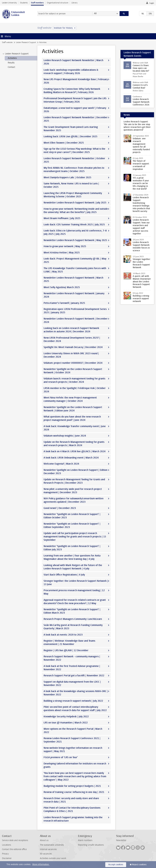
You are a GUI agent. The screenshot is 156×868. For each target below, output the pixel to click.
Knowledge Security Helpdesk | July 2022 (66, 716)
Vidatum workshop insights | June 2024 (65, 436)
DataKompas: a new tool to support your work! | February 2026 (75, 110)
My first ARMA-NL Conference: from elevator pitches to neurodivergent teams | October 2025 (74, 170)
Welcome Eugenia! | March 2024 (61, 464)
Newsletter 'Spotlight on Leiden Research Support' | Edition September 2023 (72, 525)
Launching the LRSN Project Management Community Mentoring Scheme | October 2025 (73, 195)
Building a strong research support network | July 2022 (73, 701)
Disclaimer (7, 858)
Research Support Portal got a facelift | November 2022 (74, 675)
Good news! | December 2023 (60, 508)
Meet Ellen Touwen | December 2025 (64, 143)
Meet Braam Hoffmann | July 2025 (62, 218)
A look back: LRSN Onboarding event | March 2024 (71, 458)
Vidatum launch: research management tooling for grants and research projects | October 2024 (74, 380)
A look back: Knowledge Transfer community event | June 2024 (75, 428)
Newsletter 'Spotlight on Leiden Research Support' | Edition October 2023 (72, 516)
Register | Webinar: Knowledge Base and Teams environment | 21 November (69, 642)
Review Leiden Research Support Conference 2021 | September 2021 (72, 740)
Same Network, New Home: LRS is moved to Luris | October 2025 (71, 185)
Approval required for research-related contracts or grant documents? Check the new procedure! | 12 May (75, 602)
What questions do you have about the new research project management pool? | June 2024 (72, 418)
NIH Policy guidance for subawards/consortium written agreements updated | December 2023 (74, 500)
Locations (6, 845)
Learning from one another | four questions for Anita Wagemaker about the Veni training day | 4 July (72, 557)
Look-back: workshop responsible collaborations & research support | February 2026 (71, 72)
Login (152, 3)
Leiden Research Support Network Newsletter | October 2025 (74, 160)
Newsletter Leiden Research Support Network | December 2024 (76, 320)
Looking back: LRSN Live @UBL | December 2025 (70, 136)
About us (44, 840)
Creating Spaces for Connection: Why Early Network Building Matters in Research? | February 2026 (72, 91)
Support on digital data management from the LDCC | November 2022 (72, 683)
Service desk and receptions (15, 840)
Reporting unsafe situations (91, 845)
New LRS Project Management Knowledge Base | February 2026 (76, 81)
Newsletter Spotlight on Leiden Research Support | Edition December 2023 (75, 472)
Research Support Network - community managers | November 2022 (72, 658)
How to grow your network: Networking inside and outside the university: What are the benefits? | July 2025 (76, 210)
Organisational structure (58, 3)
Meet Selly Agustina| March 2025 (62, 287)
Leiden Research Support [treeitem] (15, 54)
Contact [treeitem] (11, 67)
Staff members (37, 3)
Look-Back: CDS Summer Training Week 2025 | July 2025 (74, 225)
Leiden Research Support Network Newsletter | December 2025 (76, 119)
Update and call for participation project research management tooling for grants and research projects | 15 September (75, 537)
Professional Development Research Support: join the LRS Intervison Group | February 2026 (75, 100)
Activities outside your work (53, 858)
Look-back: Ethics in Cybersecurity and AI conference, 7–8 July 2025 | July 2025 (75, 232)
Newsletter (121, 840)
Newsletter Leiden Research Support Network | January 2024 (74, 295)
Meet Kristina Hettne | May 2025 (62, 253)
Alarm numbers (85, 840)
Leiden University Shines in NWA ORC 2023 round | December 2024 (71, 355)
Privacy (5, 854)
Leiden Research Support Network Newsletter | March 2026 (73, 62)
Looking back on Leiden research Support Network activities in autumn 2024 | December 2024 (71, 330)
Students (24, 3)
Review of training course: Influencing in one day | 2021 (74, 792)
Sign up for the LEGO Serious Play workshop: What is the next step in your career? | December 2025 (74, 150)
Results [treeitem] (11, 63)
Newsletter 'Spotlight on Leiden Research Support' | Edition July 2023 (72, 548)
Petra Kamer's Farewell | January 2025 (64, 303)
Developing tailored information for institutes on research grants (75, 765)
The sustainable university (52, 845)
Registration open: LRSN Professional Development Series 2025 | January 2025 (75, 311)
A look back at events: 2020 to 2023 (63, 635)
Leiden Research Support (26, 42)
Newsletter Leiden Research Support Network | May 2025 (75, 240)
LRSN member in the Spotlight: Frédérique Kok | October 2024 (75, 390)
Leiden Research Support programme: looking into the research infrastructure (73, 819)
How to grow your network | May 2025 (65, 246)
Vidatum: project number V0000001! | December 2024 (73, 363)
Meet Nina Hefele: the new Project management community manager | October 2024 (70, 399)
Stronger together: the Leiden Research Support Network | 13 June (76, 583)
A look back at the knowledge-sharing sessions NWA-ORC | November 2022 (76, 693)
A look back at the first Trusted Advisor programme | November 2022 (72, 668)
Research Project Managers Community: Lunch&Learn (73, 619)
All (95, 13)
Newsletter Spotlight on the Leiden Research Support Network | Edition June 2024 (73, 409)
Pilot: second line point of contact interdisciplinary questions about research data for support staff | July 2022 (75, 709)
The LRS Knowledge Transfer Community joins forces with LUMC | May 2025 (75, 270)
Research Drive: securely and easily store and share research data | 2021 (71, 800)
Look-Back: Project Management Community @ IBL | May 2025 (75, 260)
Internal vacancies (48, 849)
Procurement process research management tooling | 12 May (74, 592)
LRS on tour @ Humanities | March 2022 (66, 723)
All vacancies (46, 854)
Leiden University (9, 3)
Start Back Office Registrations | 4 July (64, 575)
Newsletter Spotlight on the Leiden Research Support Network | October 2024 (73, 371)
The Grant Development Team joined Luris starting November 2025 (71, 129)
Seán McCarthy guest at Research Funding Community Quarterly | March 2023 (73, 627)
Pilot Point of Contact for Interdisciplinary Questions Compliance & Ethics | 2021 (72, 809)
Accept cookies (116, 865)
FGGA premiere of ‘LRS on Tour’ (61, 757)
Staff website (7, 42)
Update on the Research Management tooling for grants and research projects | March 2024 (74, 444)
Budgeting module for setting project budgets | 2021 (72, 786)
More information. (41, 864)
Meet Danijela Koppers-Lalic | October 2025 (67, 177)
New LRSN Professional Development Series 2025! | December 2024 (72, 339)
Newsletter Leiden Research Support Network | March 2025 (73, 279)
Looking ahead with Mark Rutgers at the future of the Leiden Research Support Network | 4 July (73, 567)
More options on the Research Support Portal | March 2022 (73, 730)
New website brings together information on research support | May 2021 (73, 750)
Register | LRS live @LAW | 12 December (66, 650)
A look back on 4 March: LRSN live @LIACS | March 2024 (74, 451)
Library (74, 3)
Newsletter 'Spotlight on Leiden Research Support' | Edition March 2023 (72, 611)
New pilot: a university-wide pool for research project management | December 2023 (73, 491)
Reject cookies (139, 865)
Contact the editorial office (14, 849)
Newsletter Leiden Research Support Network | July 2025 (75, 203)
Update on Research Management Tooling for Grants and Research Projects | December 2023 (74, 481)
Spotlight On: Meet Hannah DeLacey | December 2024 (73, 347)
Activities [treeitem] (12, 58)
